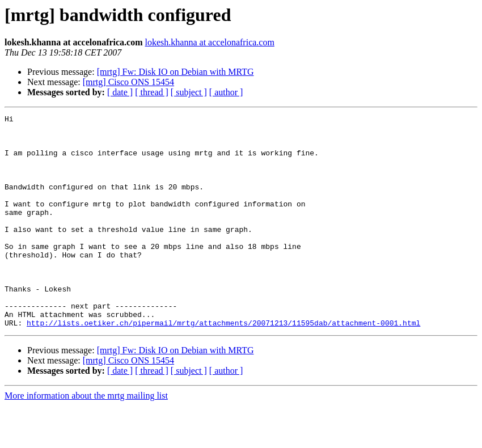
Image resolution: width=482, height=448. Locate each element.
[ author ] (226, 92)
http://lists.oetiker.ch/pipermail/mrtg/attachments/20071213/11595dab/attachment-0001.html (223, 365)
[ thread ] (152, 92)
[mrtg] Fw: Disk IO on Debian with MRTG (176, 72)
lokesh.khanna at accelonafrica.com (210, 42)
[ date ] (120, 92)
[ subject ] (189, 92)
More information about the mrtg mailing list (86, 438)
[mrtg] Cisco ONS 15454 (128, 82)
